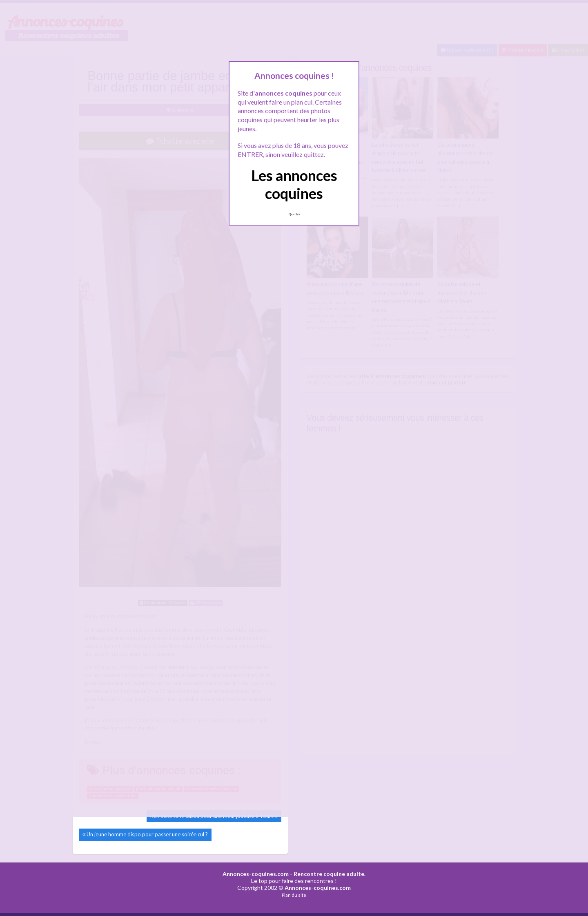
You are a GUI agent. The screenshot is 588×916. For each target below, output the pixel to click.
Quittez (294, 214)
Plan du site (294, 895)
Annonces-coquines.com (256, 874)
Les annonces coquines (294, 184)
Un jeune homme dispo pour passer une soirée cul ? (147, 834)
